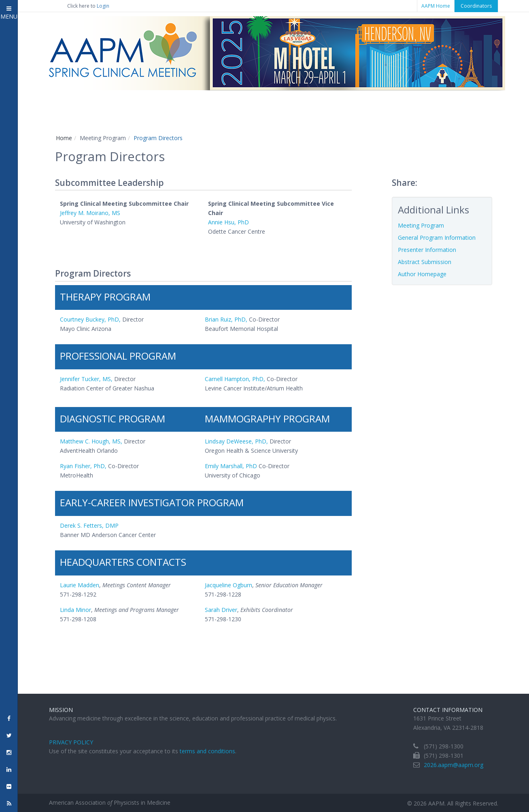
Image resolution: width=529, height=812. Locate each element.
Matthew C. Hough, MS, (91, 441)
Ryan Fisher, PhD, (83, 466)
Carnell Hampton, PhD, (236, 379)
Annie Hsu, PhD (228, 222)
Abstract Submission (425, 262)
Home (64, 138)
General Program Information (437, 238)
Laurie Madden (80, 585)
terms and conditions (207, 751)
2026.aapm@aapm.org (454, 765)
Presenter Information (427, 250)
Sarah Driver (221, 610)
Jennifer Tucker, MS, (86, 379)
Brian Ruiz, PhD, (226, 319)
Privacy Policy (71, 742)
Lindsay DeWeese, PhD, (236, 441)
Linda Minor (75, 610)
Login (103, 6)
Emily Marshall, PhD (231, 466)
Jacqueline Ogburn (228, 585)
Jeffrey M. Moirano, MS (90, 213)
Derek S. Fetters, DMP (89, 525)
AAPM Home (436, 6)
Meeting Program (421, 225)
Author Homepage (422, 274)
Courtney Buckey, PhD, (90, 319)
